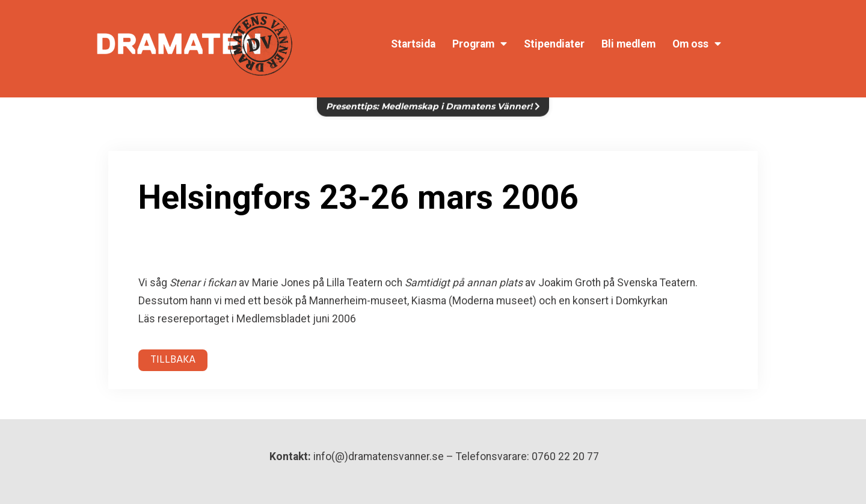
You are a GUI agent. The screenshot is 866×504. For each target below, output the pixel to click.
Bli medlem (628, 44)
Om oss (697, 44)
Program (480, 44)
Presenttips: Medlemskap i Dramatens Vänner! (433, 100)
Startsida (413, 44)
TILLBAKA (173, 360)
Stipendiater (554, 44)
